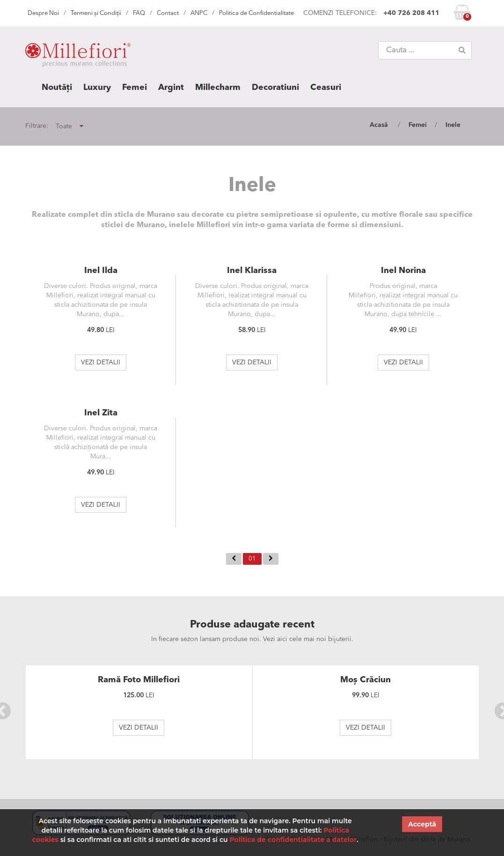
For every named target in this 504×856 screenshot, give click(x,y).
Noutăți (57, 88)
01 (252, 559)
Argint (171, 88)
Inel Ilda (101, 271)
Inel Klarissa (252, 271)
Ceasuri (326, 88)
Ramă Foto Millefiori (139, 680)
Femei (135, 88)
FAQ (139, 13)
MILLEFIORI (78, 57)
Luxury (97, 88)
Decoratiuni (275, 88)
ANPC (199, 13)
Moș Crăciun (365, 680)
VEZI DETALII (101, 362)
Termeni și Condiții (96, 13)
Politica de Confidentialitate (256, 13)
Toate (69, 126)
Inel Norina (403, 271)
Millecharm (218, 88)
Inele (453, 125)
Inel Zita (101, 413)
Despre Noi (43, 13)
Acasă (379, 125)
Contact (168, 13)
